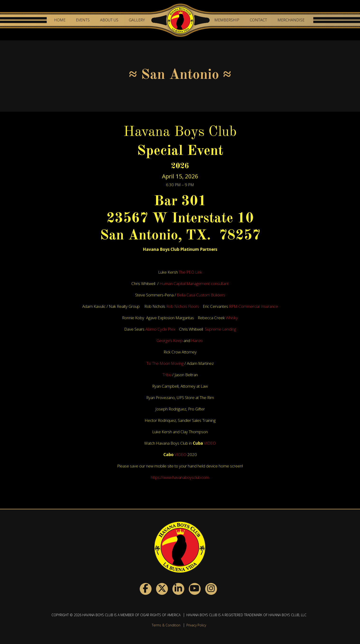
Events (83, 20)
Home (60, 20)
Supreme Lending (220, 329)
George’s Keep (170, 341)
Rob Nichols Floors (183, 306)
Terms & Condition (166, 625)
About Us (109, 20)
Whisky (232, 318)
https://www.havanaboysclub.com (180, 477)
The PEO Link (190, 272)
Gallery (137, 20)
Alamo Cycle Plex (161, 329)
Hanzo (197, 341)
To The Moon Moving (165, 363)
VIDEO (210, 443)
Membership (227, 20)
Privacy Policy (196, 625)
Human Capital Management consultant (194, 284)
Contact (258, 20)
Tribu (167, 375)
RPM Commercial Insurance (254, 306)
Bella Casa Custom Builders (201, 295)
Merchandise (291, 20)
